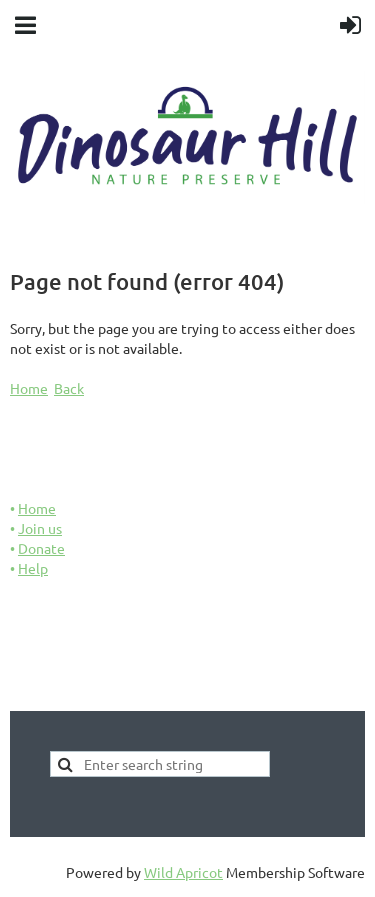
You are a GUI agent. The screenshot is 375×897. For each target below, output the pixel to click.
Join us (40, 528)
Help (33, 568)
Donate (41, 548)
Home (29, 388)
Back (69, 388)
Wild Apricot (183, 872)
